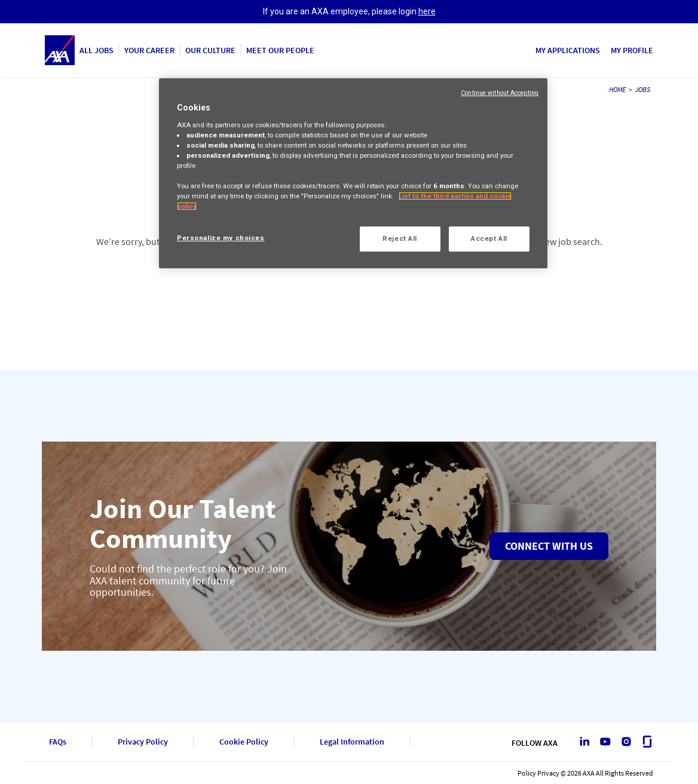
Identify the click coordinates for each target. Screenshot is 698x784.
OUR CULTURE (210, 50)
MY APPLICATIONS (568, 50)
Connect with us (549, 546)
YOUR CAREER (149, 50)
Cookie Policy (244, 742)
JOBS (643, 89)
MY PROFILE (632, 50)
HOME (617, 89)
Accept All (489, 238)
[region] (353, 173)
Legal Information (352, 742)
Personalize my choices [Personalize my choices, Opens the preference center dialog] (221, 238)
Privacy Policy (143, 742)
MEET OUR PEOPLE (280, 50)
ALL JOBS (97, 50)
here (427, 11)
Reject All (400, 238)
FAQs (58, 742)
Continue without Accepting (500, 93)
